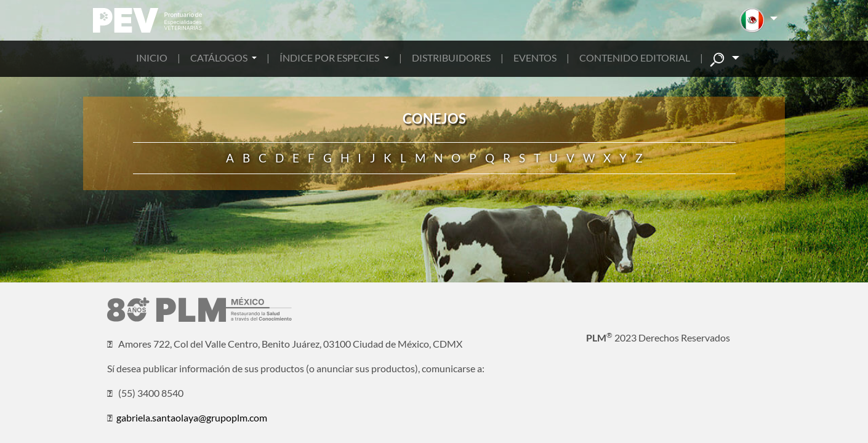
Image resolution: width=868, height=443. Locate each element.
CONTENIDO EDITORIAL (635, 58)
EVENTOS (535, 58)
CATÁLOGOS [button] (220, 58)
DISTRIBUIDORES (451, 58)
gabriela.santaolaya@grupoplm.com (192, 417)
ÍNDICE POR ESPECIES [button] (330, 58)
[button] (759, 20)
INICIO (152, 58)
